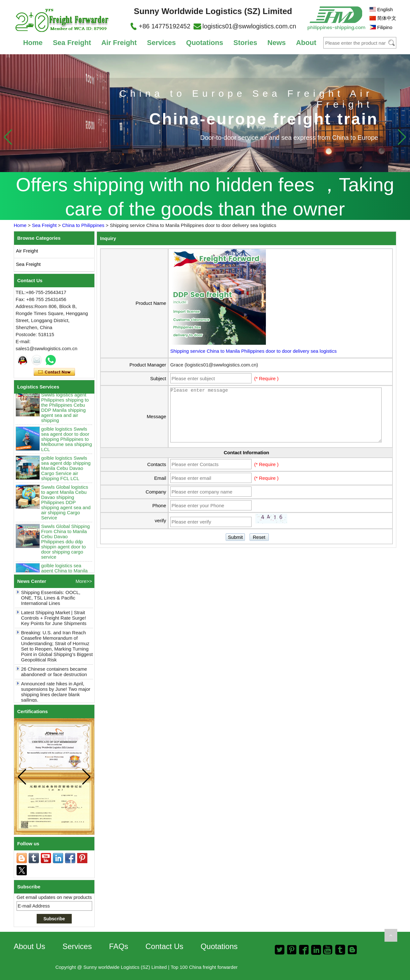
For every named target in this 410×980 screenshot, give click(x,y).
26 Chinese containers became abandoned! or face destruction (54, 674)
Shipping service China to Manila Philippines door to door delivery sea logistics (253, 351)
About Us (29, 946)
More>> (84, 581)
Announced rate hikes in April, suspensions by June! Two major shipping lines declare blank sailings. (56, 694)
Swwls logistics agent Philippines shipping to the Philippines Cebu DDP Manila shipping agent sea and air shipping (65, 410)
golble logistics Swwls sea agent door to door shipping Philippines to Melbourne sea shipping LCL (66, 441)
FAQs (119, 946)
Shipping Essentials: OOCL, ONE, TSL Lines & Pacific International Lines (51, 600)
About (306, 43)
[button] (402, 137)
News (277, 43)
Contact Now (54, 372)
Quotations (205, 43)
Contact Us (164, 946)
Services (161, 43)
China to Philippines (83, 225)
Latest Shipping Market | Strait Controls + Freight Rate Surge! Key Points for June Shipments (54, 620)
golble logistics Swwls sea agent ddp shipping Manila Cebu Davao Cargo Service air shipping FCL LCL (66, 470)
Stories (245, 43)
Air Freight (119, 43)
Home (33, 43)
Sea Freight (72, 43)
